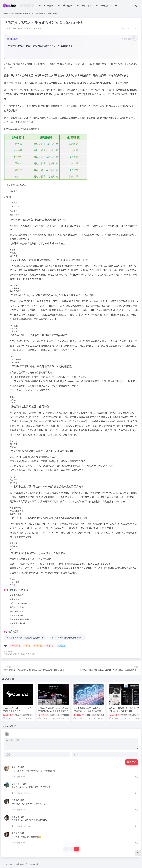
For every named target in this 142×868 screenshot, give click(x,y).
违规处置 (14, 215)
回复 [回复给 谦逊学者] (136, 826)
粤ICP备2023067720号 (30, 864)
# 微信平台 (49, 646)
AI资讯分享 (13, 13)
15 (133, 28)
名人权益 (14, 207)
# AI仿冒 (27, 646)
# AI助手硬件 (55, 715)
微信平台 (87, 64)
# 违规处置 (61, 646)
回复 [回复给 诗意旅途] (136, 777)
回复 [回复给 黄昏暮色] (136, 843)
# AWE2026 (65, 715)
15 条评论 (11, 726)
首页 (5, 13)
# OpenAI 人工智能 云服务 (24, 715)
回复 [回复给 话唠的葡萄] (136, 793)
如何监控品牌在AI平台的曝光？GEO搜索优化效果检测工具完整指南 (88, 711)
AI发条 (37, 28)
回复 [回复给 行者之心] (136, 810)
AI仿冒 (13, 203)
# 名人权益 (38, 646)
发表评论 (132, 762)
